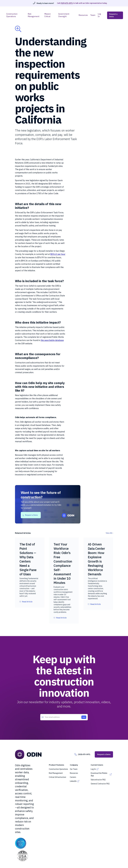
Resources (83, 15)
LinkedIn (73, 781)
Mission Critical (47, 15)
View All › (109, 533)
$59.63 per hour (58, 254)
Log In (99, 15)
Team (93, 15)
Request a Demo (113, 15)
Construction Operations (12, 15)
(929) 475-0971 (67, 3)
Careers (73, 777)
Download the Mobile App (99, 774)
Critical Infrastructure (57, 777)
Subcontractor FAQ (98, 780)
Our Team (74, 769)
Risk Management (34, 15)
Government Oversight (64, 15)
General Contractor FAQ (100, 784)
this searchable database (52, 340)
